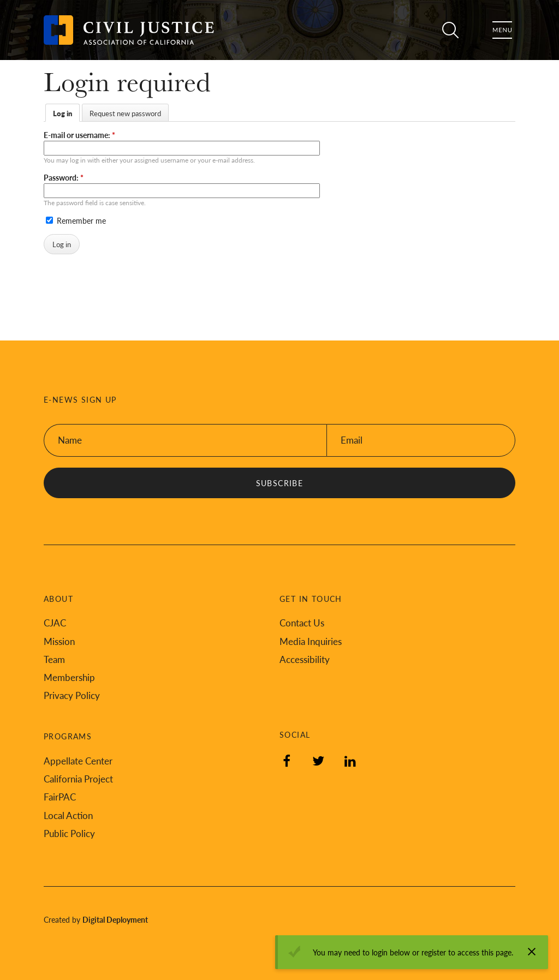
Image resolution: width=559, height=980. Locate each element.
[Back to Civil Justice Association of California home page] (129, 30)
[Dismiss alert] (532, 952)
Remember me (76, 220)
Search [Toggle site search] (449, 30)
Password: (64, 177)
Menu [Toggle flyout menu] (502, 30)
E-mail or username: (79, 135)
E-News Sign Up (80, 400)
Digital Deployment (115, 919)
